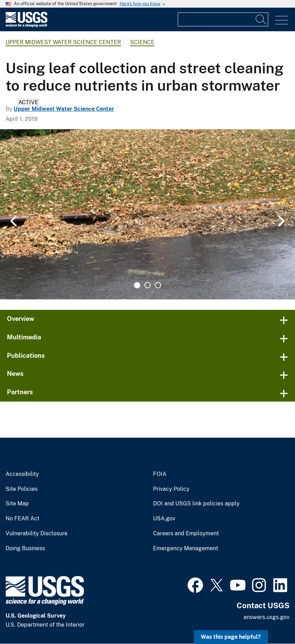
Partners (20, 392)
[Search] (261, 19)
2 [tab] (147, 285)
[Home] (26, 26)
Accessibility (22, 474)
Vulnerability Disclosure (37, 534)
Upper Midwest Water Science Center (63, 42)
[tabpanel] (147, 214)
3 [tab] (158, 285)
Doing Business (25, 548)
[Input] (223, 19)
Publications (26, 356)
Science (142, 42)
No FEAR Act (22, 519)
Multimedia (24, 337)
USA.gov (164, 519)
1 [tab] (137, 285)
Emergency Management (186, 548)
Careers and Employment (186, 534)
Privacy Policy (171, 489)
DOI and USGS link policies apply (196, 504)
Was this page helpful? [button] (231, 637)
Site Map (17, 504)
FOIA (160, 474)
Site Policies (22, 489)
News (15, 374)
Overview (21, 319)
